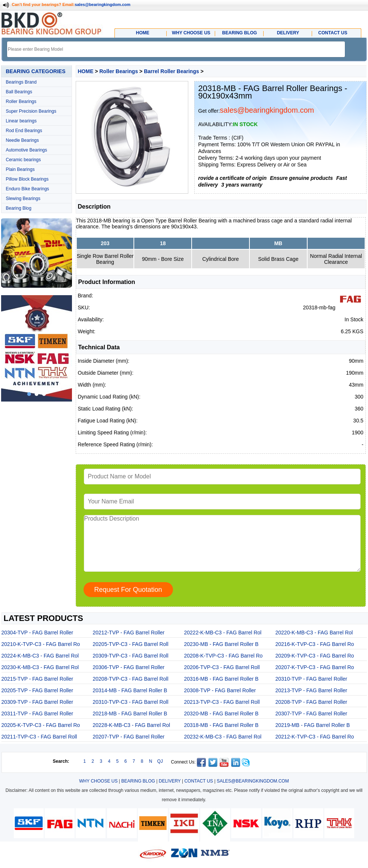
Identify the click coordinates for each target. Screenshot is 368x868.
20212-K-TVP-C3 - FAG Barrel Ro (315, 737)
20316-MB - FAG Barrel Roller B (221, 679)
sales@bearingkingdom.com (103, 4)
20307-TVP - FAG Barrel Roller (312, 714)
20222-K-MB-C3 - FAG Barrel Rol (223, 633)
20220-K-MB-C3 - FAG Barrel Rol (314, 633)
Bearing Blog (19, 208)
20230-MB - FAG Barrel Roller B (221, 644)
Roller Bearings (21, 102)
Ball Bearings (19, 92)
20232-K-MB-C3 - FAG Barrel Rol (223, 737)
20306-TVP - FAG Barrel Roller (129, 667)
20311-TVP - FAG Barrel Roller (37, 714)
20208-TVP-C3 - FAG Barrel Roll (131, 679)
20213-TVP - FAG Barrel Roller (312, 690)
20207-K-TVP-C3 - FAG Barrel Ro (315, 667)
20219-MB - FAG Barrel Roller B (313, 725)
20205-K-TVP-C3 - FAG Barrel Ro (41, 725)
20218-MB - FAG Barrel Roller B (130, 714)
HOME (86, 71)
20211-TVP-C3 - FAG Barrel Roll (39, 737)
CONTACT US (199, 781)
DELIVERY (170, 781)
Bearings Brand (21, 82)
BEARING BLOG (138, 781)
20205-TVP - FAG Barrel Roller (37, 690)
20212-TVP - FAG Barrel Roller (129, 633)
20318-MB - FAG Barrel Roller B (221, 725)
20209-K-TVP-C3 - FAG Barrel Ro (315, 656)
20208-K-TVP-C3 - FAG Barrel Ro (224, 656)
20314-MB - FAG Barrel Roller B (130, 690)
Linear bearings (21, 121)
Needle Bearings (23, 140)
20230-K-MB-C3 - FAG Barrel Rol (40, 667)
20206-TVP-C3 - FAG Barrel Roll (222, 667)
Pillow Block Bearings (27, 179)
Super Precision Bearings (31, 111)
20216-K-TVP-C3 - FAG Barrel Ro (315, 644)
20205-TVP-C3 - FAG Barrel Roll (131, 644)
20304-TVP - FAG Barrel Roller (37, 633)
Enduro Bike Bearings (28, 189)
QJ (160, 761)
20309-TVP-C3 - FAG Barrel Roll (131, 656)
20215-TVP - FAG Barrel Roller (37, 679)
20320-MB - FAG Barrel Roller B (221, 714)
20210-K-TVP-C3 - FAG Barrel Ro (41, 644)
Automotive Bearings (27, 150)
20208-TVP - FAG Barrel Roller (312, 702)
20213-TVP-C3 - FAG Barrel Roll (222, 702)
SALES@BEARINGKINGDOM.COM (253, 781)
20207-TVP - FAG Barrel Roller (129, 737)
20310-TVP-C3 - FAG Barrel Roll (131, 702)
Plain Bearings (20, 169)
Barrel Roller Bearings (172, 71)
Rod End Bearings (24, 131)
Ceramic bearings (23, 160)
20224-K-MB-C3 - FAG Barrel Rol (40, 656)
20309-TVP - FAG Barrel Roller (37, 702)
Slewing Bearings (23, 199)
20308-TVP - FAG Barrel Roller (220, 690)
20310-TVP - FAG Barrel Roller (312, 679)
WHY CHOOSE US (98, 781)
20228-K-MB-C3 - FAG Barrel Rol (132, 725)
